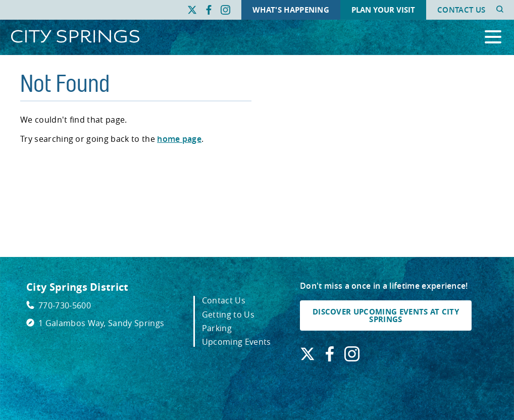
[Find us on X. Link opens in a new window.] (192, 10)
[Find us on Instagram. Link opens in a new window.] (225, 10)
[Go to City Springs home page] (75, 37)
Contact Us (461, 10)
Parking (217, 328)
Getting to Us (228, 314)
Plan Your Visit (383, 10)
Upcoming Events (237, 342)
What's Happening (291, 10)
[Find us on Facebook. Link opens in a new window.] (209, 10)
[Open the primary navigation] (493, 38)
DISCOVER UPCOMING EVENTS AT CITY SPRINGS (386, 316)
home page (179, 139)
